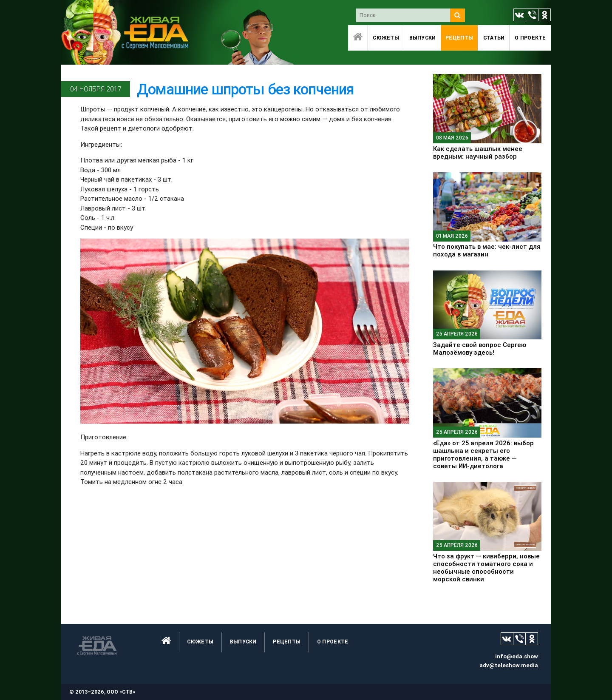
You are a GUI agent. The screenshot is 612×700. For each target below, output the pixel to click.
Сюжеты (386, 38)
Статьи (494, 38)
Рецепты (459, 38)
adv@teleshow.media (509, 665)
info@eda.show (517, 656)
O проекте (530, 38)
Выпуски (423, 38)
